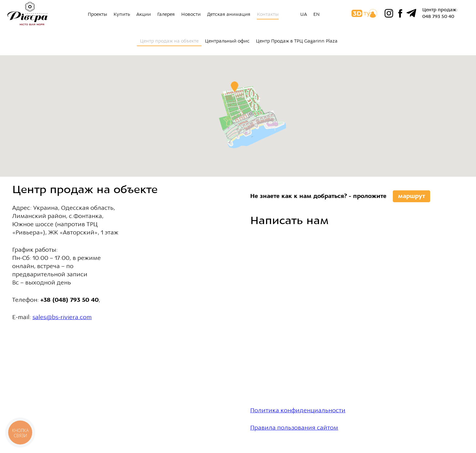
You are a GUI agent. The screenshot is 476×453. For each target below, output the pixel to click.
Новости (191, 14)
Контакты (268, 14)
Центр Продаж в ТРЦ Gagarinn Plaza (297, 41)
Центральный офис (227, 41)
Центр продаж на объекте (169, 41)
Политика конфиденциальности (298, 410)
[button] (235, 87)
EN (316, 14)
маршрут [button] (411, 196)
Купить (122, 14)
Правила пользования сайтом (294, 428)
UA (304, 14)
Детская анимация (229, 14)
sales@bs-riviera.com (62, 317)
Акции (144, 14)
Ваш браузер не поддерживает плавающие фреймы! (309, 321)
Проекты (97, 14)
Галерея (166, 14)
